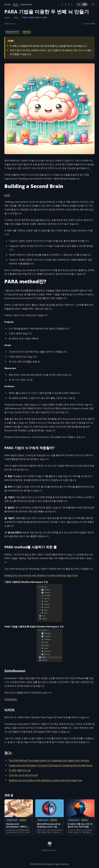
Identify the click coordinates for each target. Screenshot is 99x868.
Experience (26, 4)
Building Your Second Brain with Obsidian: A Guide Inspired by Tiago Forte (41, 575)
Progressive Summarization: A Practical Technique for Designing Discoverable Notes (51, 765)
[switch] (93, 4)
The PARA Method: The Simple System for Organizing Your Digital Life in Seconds (49, 760)
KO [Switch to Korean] (85, 4)
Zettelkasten (11, 699)
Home (8, 4)
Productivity (12, 32)
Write (16, 4)
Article (27, 32)
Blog (16, 17)
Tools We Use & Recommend (23, 775)
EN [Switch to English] (79, 4)
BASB (7, 195)
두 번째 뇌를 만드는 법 (20, 770)
